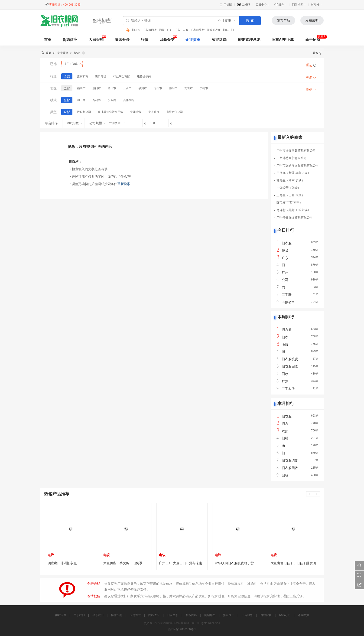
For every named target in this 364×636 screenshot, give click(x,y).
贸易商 (97, 100)
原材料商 (83, 76)
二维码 (244, 5)
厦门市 (97, 88)
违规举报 (303, 615)
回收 (162, 30)
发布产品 (283, 20)
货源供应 (70, 40)
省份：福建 (71, 64)
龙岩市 (188, 88)
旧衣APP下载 (283, 40)
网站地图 (298, 5)
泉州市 (143, 88)
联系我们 (98, 615)
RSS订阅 (285, 615)
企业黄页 (193, 40)
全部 (67, 76)
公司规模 (97, 123)
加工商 (81, 100)
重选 (309, 65)
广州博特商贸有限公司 (292, 158)
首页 (48, 53)
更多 (309, 78)
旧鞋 (226, 30)
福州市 (81, 88)
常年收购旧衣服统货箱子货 (234, 563)
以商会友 (167, 40)
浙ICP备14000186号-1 (182, 629)
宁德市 (204, 88)
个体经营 (136, 112)
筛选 (317, 53)
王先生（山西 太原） (291, 195)
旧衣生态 (172, 615)
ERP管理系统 (249, 40)
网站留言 (266, 615)
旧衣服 (136, 30)
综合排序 (51, 123)
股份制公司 (84, 112)
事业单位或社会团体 (110, 112)
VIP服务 (279, 5)
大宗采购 (96, 40)
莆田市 (112, 88)
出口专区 (101, 76)
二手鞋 (287, 295)
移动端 (315, 5)
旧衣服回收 (150, 30)
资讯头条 (122, 40)
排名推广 (229, 615)
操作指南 (117, 615)
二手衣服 (288, 389)
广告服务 (247, 615)
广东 (170, 30)
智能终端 (219, 40)
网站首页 (61, 615)
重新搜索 (124, 184)
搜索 (77, 53)
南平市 (173, 88)
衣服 (185, 30)
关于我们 (79, 615)
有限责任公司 (175, 112)
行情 (145, 40)
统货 (285, 251)
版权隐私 (191, 615)
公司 (285, 280)
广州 (285, 272)
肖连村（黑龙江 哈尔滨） (294, 210)
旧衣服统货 (198, 30)
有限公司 (288, 302)
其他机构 (129, 100)
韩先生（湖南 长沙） (291, 180)
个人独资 (154, 112)
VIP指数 (75, 123)
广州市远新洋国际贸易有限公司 (298, 165)
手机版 (226, 5)
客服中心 (261, 5)
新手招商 (313, 40)
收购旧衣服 (214, 30)
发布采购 (312, 20)
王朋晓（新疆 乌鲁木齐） (294, 173)
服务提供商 (144, 76)
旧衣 (178, 30)
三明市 (127, 88)
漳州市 (158, 88)
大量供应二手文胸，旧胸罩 (123, 563)
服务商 (112, 100)
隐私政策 (154, 615)
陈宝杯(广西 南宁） (289, 203)
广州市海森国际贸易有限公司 (296, 151)
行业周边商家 (122, 76)
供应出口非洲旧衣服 (62, 563)
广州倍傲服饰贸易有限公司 (295, 217)
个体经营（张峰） (289, 188)
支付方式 (135, 615)
